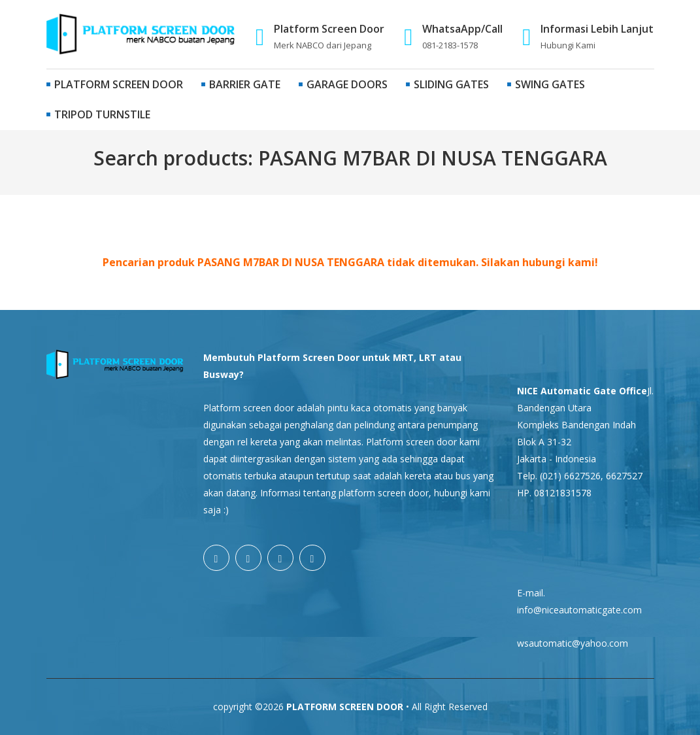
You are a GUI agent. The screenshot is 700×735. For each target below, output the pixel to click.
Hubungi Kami (568, 45)
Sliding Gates (447, 84)
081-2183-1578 (450, 45)
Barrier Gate (241, 84)
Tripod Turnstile (98, 114)
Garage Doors (343, 84)
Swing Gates (546, 84)
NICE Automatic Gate (567, 391)
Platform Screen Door (115, 84)
